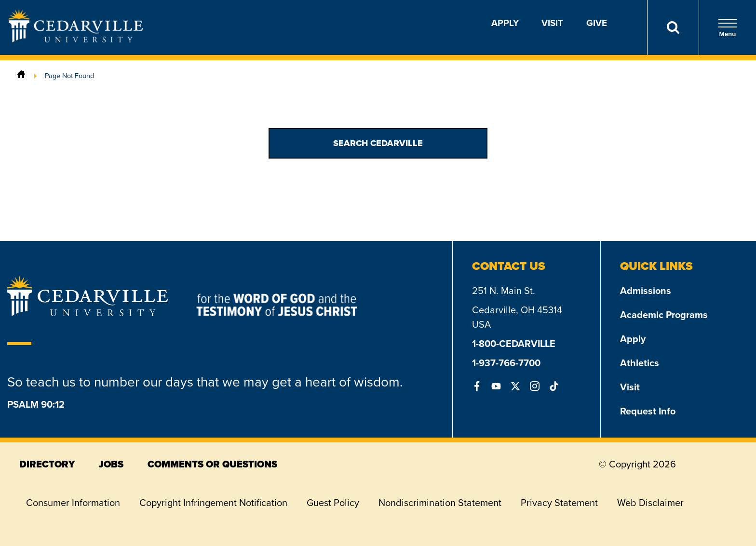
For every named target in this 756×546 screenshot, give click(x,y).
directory (47, 464)
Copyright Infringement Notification (213, 503)
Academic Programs (664, 315)
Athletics (640, 363)
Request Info (648, 411)
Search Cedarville (378, 143)
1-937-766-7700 (506, 363)
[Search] (673, 27)
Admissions (646, 291)
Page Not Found (69, 76)
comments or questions (212, 464)
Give (597, 23)
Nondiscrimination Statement (440, 503)
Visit (552, 23)
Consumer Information (73, 503)
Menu (728, 28)
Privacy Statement (559, 503)
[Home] (21, 76)
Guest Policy (333, 503)
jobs (111, 464)
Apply (505, 23)
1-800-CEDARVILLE (514, 344)
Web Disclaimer (650, 503)
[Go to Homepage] (76, 40)
